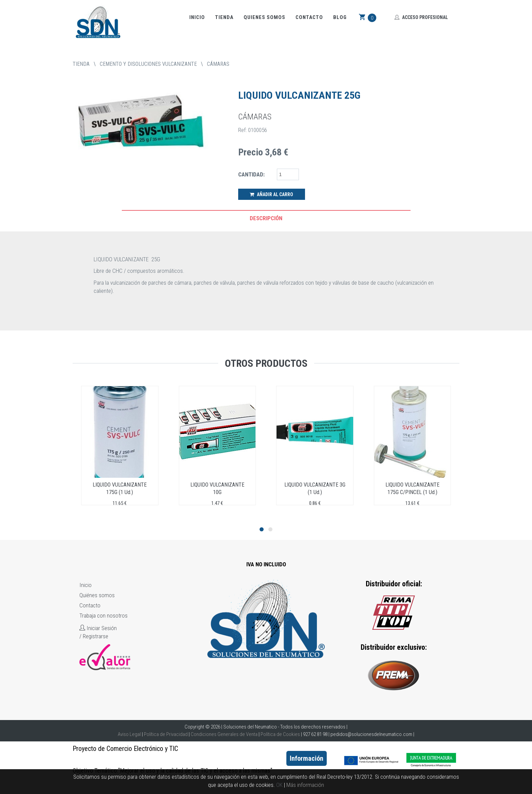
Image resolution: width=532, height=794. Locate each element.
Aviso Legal (129, 734)
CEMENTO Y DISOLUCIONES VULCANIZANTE (148, 64)
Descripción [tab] (266, 218)
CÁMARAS (218, 64)
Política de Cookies (280, 734)
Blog (340, 17)
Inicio (197, 17)
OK (279, 785)
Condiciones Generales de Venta (224, 734)
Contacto (309, 17)
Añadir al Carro (271, 194)
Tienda (224, 17)
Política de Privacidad (166, 734)
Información (307, 758)
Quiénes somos (97, 595)
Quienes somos (264, 17)
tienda (81, 64)
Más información (305, 785)
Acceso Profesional (421, 17)
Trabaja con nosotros (103, 616)
